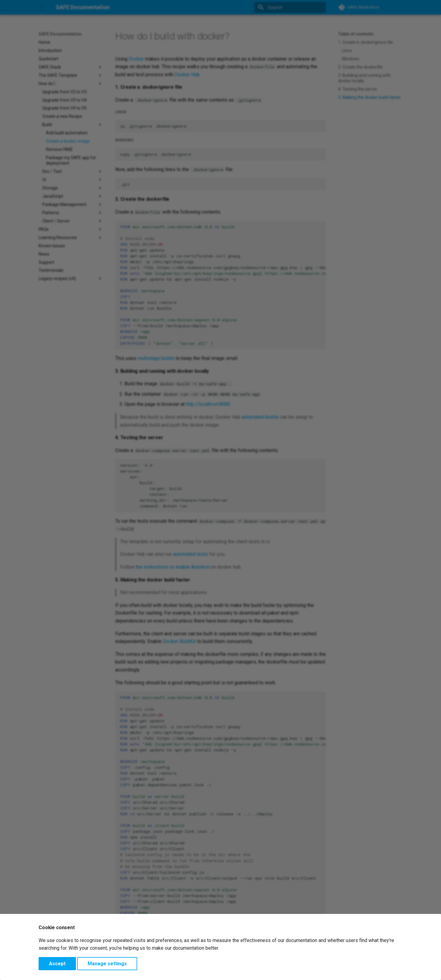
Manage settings (107, 964)
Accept (57, 964)
